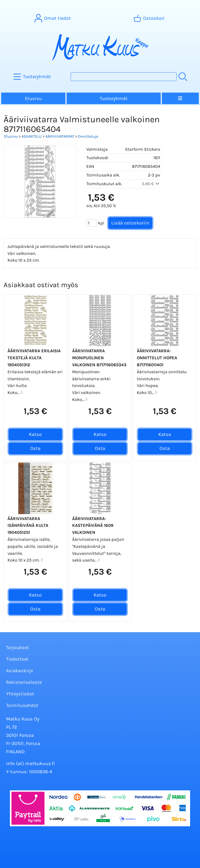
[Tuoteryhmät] (33, 77)
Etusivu (33, 98)
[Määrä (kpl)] (92, 223)
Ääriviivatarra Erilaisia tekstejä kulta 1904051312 (34, 358)
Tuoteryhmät (114, 98)
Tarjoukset (17, 648)
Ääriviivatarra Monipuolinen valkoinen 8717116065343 (99, 358)
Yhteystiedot (20, 694)
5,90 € (151, 184)
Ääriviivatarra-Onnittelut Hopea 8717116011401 (157, 358)
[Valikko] (180, 98)
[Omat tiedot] (53, 18)
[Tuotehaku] (124, 77)
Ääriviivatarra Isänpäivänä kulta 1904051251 (28, 526)
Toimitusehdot (22, 705)
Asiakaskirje (20, 671)
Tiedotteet (17, 659)
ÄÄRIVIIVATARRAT (60, 136)
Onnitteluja (88, 136)
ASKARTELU (32, 136)
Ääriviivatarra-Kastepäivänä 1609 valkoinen (93, 526)
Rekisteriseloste (24, 682)
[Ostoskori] (149, 18)
